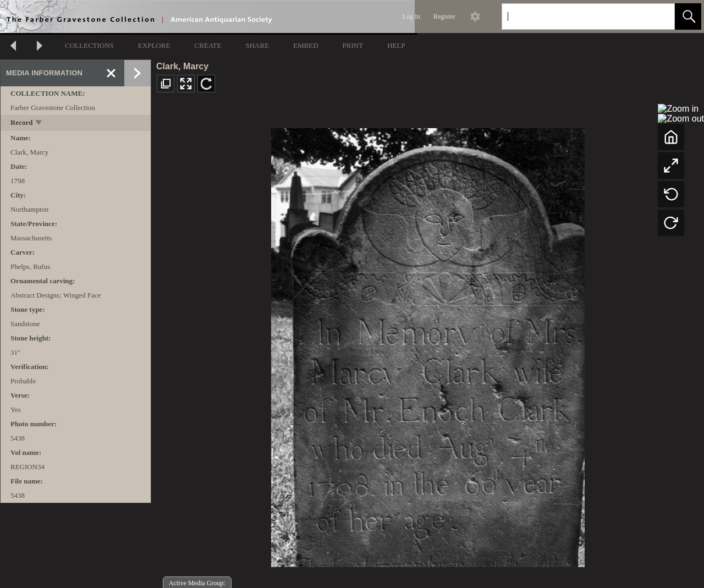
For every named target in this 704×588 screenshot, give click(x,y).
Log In (411, 17)
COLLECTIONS (89, 45)
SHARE (257, 45)
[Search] (575, 17)
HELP (396, 45)
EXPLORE (154, 45)
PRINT (353, 45)
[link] (658, 16)
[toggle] (39, 123)
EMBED (306, 45)
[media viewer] (428, 345)
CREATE (208, 45)
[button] (688, 17)
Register (444, 17)
